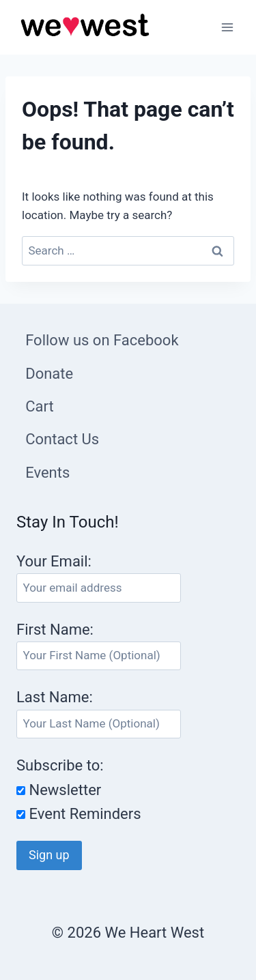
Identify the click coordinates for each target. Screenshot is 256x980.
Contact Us (62, 439)
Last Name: (55, 697)
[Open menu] (227, 27)
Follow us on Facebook (102, 340)
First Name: (55, 630)
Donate (49, 374)
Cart (39, 406)
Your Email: (54, 561)
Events (47, 473)
